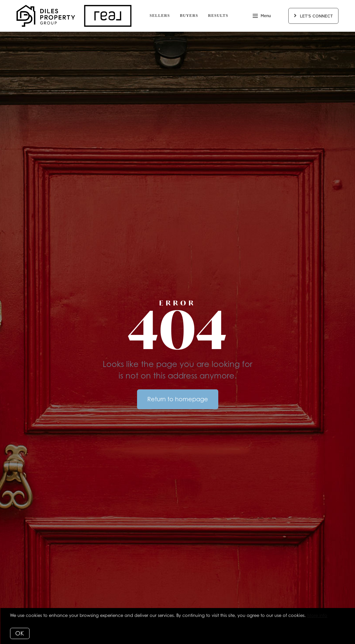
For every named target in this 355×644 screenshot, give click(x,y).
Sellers (160, 16)
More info (317, 615)
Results (218, 16)
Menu (262, 17)
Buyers (189, 16)
